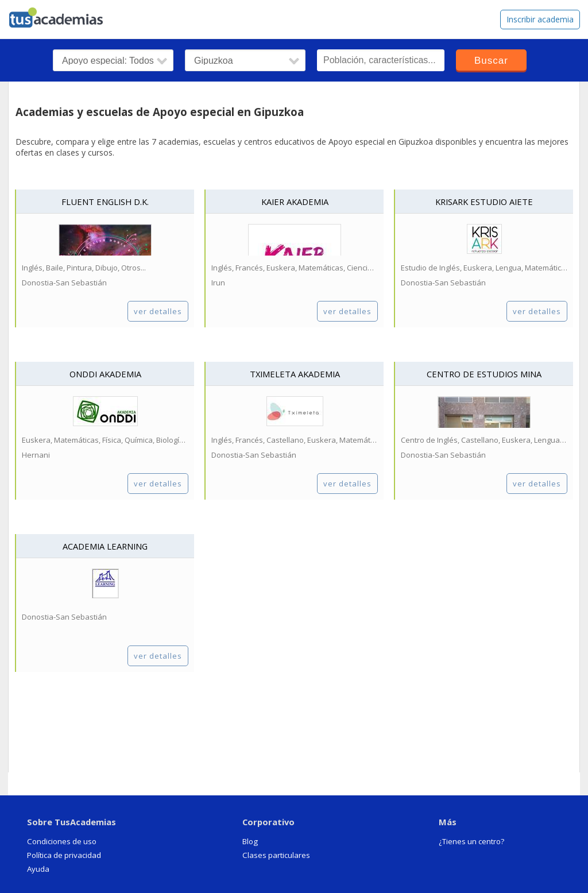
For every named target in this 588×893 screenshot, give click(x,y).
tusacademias (63, 15)
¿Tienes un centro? (471, 841)
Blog (250, 841)
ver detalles (158, 311)
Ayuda (38, 869)
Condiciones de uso (62, 841)
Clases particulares (276, 855)
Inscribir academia (540, 19)
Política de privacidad (64, 855)
